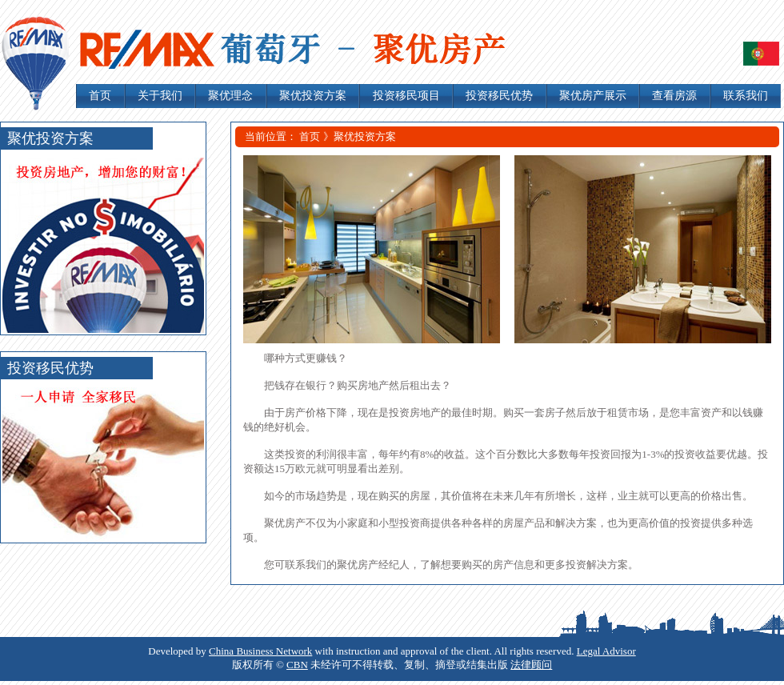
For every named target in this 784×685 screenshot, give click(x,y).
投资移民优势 (499, 96)
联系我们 (746, 96)
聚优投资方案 (313, 96)
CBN (297, 665)
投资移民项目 (406, 96)
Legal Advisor (606, 651)
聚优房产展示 (593, 96)
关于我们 (160, 96)
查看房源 (674, 96)
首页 (100, 96)
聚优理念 (230, 96)
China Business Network (260, 651)
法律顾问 (531, 665)
